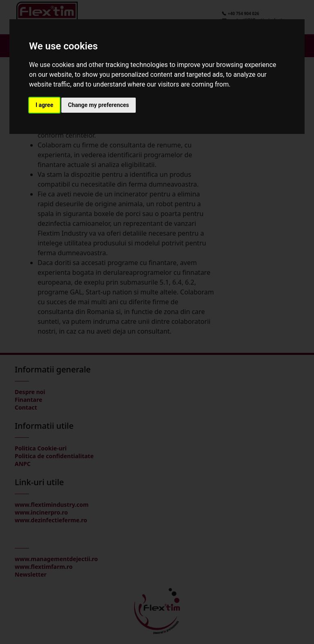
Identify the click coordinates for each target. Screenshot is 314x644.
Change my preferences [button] (98, 105)
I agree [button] (44, 105)
